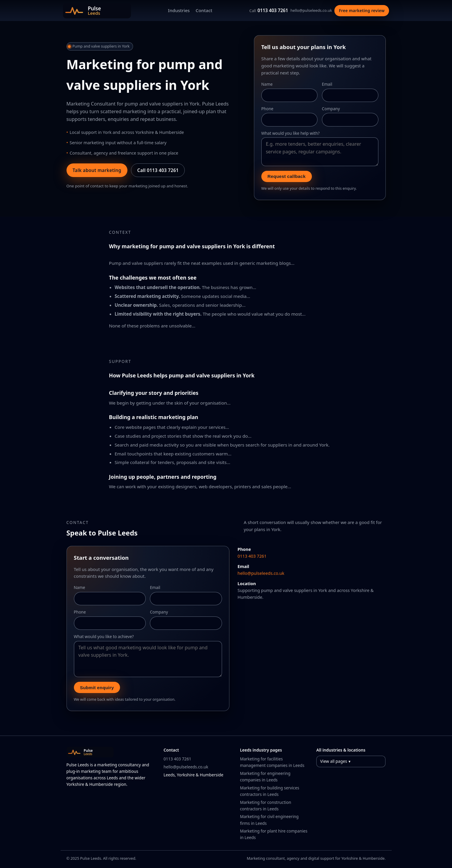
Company (331, 109)
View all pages (334, 761)
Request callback (287, 176)
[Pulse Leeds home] (97, 11)
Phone (267, 109)
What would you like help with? (290, 133)
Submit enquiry (97, 688)
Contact (204, 10)
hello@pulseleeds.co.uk (311, 10)
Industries (179, 10)
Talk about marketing (97, 170)
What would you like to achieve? (104, 636)
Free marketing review (362, 10)
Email (327, 84)
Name (267, 84)
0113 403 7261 (269, 10)
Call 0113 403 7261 (158, 170)
